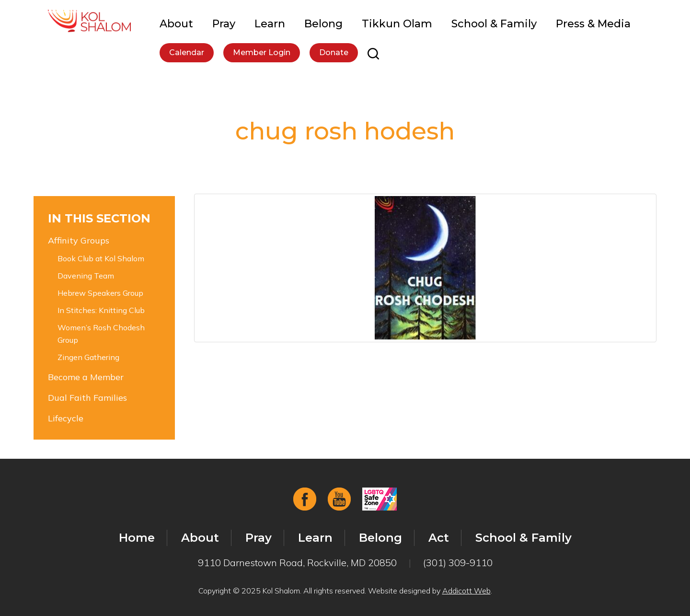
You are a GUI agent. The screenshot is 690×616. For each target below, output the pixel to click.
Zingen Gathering (88, 357)
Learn (270, 24)
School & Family (494, 24)
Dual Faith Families (87, 398)
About (176, 24)
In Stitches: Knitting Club (101, 310)
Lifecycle (66, 418)
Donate (334, 52)
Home (137, 538)
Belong (323, 24)
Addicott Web (466, 591)
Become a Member (86, 377)
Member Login (262, 52)
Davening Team (86, 276)
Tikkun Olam (397, 24)
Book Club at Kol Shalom (101, 258)
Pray (224, 24)
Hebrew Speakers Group (100, 293)
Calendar (187, 52)
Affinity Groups (79, 240)
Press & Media (593, 24)
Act (439, 538)
